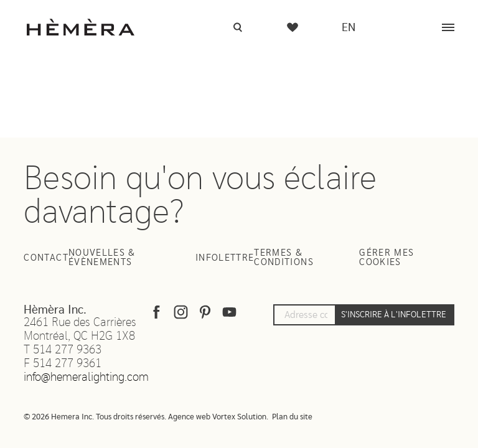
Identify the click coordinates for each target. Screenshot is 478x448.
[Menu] (448, 27)
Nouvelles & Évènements (102, 258)
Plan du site (292, 417)
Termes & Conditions (284, 258)
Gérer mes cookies (387, 258)
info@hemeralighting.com (86, 377)
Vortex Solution (239, 417)
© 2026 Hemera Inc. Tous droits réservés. (95, 417)
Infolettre (225, 258)
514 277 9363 (67, 350)
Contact (46, 258)
